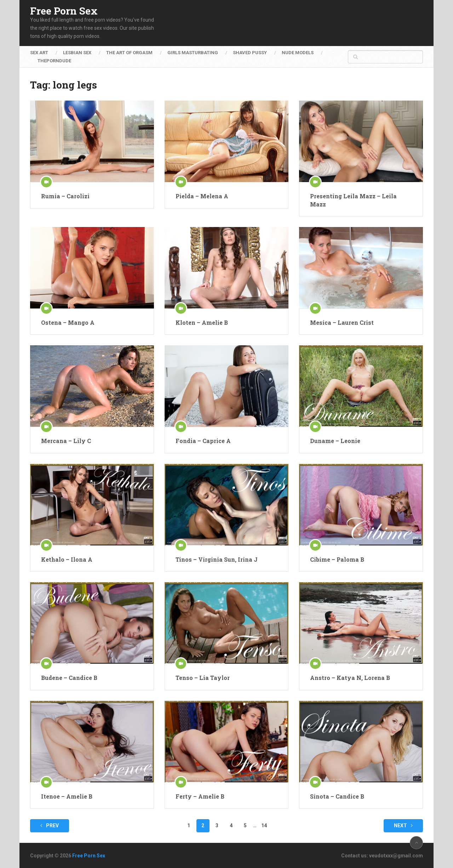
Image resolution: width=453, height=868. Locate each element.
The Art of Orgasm (129, 53)
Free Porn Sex (64, 11)
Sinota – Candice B (337, 796)
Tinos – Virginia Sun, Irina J (217, 559)
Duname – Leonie (335, 441)
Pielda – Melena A (202, 196)
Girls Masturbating (193, 53)
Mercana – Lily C (66, 441)
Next (403, 826)
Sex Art (39, 53)
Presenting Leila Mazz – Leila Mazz (353, 200)
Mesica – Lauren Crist (342, 322)
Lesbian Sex (77, 53)
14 (264, 826)
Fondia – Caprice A (203, 441)
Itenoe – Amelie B (67, 796)
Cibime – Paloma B (337, 559)
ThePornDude (54, 61)
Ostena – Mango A (68, 322)
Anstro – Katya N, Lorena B (350, 678)
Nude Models (298, 53)
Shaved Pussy (250, 53)
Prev (50, 826)
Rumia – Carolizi (65, 196)
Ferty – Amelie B (200, 796)
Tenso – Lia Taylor (203, 678)
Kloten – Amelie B (202, 322)
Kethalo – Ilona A (67, 559)
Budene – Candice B (69, 678)
